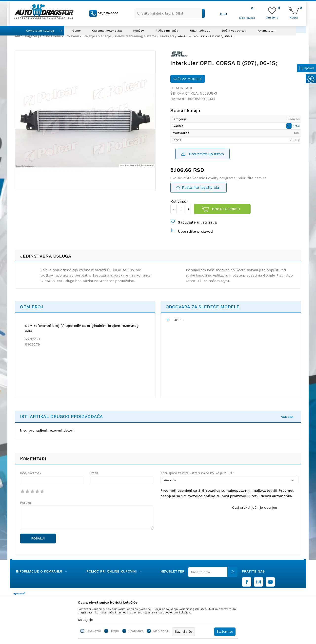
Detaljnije (85, 620)
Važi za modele (188, 79)
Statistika (136, 631)
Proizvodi (72, 36)
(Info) (296, 126)
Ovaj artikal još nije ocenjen (255, 507)
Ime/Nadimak (31, 473)
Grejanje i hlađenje (97, 36)
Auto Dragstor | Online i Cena (38, 36)
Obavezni (94, 631)
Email (94, 473)
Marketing (161, 631)
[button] (170, 13)
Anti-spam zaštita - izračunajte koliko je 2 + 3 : (197, 473)
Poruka (25, 503)
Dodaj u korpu (226, 209)
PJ (289, 126)
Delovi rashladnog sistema (135, 36)
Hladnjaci (167, 36)
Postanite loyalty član (202, 188)
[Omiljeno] (272, 17)
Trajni (115, 631)
